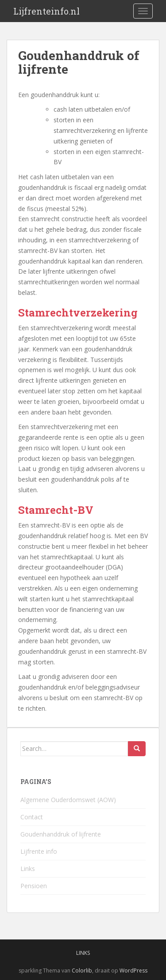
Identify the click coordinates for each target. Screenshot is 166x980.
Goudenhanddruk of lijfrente (61, 834)
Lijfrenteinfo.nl (46, 11)
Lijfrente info (39, 851)
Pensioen (34, 886)
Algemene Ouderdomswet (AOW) (68, 800)
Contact (32, 817)
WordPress (133, 971)
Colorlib (82, 971)
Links (28, 869)
